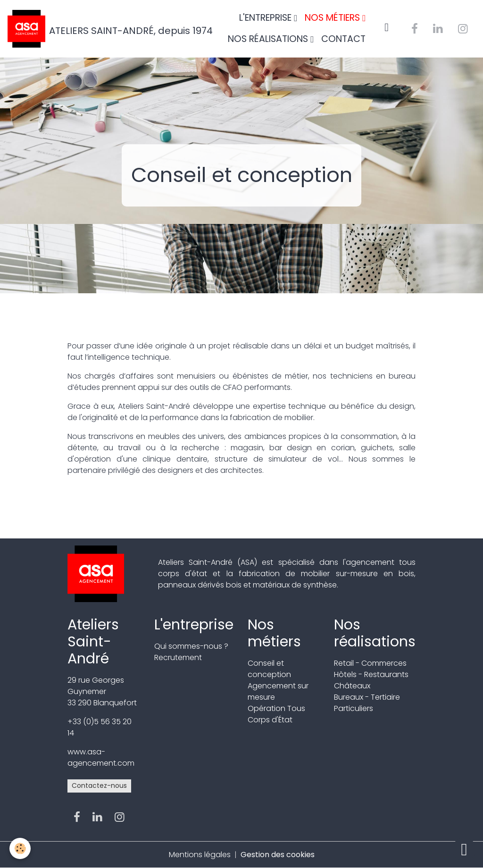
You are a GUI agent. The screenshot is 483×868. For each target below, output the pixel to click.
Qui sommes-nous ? (191, 646)
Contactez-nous (99, 785)
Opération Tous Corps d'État (276, 714)
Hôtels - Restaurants (371, 674)
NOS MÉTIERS (333, 18)
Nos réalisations (375, 633)
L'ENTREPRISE (266, 18)
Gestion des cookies (278, 855)
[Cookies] (20, 848)
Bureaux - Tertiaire (367, 697)
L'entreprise (194, 624)
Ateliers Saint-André (93, 642)
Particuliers (354, 708)
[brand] (91, 29)
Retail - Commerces (370, 663)
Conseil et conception (269, 669)
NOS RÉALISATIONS (269, 39)
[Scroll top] (464, 849)
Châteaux (352, 686)
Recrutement (178, 657)
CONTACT (343, 39)
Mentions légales (200, 855)
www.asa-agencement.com (101, 757)
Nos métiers (274, 633)
